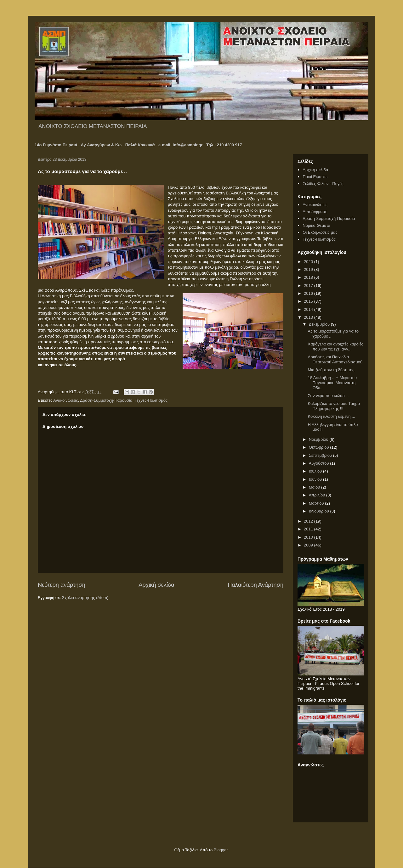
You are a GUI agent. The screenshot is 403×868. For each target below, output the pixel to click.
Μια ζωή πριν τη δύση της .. (333, 370)
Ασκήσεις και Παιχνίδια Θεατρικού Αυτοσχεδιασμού (335, 359)
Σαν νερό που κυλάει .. (328, 396)
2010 (309, 537)
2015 (309, 301)
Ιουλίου (316, 471)
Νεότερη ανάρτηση (62, 585)
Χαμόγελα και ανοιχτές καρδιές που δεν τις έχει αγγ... (335, 347)
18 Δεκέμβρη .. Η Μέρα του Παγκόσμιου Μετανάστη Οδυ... (332, 383)
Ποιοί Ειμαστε (315, 177)
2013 (309, 317)
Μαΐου (315, 487)
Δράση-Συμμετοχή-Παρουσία (106, 400)
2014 (309, 309)
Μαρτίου (317, 503)
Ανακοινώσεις (66, 400)
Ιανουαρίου (320, 511)
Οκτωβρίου (319, 447)
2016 (309, 293)
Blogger (221, 850)
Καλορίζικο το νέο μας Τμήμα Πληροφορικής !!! (334, 406)
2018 (309, 277)
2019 (309, 269)
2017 (309, 286)
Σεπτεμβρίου (321, 455)
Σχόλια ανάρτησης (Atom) (85, 598)
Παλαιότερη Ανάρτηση (255, 585)
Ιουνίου (316, 479)
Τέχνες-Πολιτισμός (151, 400)
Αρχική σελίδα (156, 585)
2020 (309, 262)
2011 (309, 529)
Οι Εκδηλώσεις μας (320, 232)
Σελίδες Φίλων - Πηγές (323, 184)
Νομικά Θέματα (316, 225)
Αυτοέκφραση (315, 212)
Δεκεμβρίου (320, 324)
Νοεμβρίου (319, 439)
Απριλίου (318, 495)
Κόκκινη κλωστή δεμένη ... (331, 416)
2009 (309, 545)
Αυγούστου (320, 463)
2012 (309, 521)
